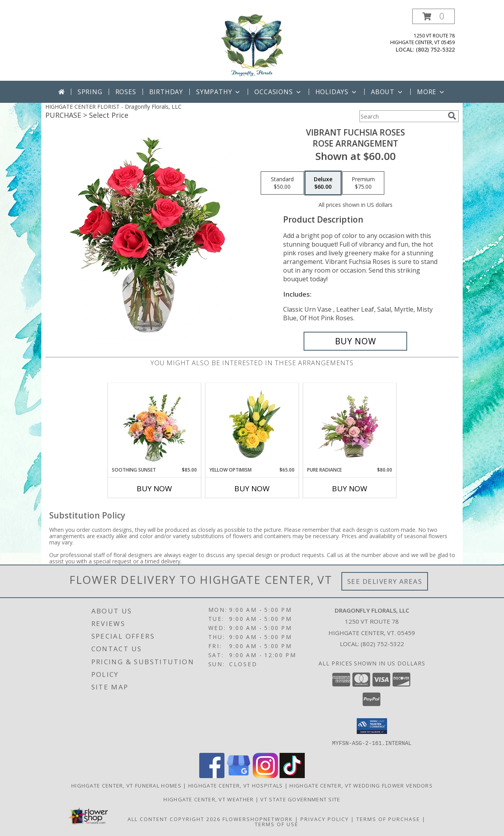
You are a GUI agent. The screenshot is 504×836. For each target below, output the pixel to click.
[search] (452, 116)
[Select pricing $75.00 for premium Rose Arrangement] (363, 183)
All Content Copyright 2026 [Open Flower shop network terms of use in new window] (174, 819)
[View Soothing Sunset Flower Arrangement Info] (155, 425)
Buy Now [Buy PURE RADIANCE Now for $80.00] (350, 489)
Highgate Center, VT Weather (208, 799)
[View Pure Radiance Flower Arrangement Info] (350, 425)
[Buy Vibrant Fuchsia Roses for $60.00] (355, 341)
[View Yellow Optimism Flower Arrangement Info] (252, 425)
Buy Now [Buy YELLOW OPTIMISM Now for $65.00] (252, 489)
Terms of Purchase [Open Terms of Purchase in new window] (388, 819)
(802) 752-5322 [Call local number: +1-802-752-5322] (435, 49)
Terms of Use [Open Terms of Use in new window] (277, 824)
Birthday (166, 92)
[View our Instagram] (265, 776)
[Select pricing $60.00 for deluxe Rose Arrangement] (323, 183)
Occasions (278, 92)
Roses (126, 92)
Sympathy (219, 92)
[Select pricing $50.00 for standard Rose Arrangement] (282, 183)
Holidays (337, 92)
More (431, 92)
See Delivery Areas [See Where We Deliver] (385, 581)
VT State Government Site (300, 799)
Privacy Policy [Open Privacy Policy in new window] (325, 819)
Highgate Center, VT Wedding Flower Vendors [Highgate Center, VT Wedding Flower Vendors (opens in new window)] (361, 785)
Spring (90, 92)
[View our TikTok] (292, 776)
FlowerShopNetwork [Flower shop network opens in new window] (258, 819)
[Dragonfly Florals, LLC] (252, 45)
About (387, 92)
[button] (434, 16)
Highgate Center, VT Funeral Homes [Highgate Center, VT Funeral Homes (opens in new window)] (126, 785)
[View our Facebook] (212, 776)
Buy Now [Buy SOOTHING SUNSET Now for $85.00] (154, 489)
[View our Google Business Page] (239, 776)
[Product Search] (402, 116)
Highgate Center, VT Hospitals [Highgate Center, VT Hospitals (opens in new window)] (236, 785)
